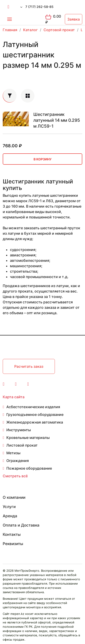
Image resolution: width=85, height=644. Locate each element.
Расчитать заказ (29, 366)
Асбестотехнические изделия (33, 407)
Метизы (13, 453)
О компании (14, 497)
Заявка (74, 19)
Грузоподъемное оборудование (35, 415)
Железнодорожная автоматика (35, 422)
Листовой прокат (22, 445)
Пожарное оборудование (29, 468)
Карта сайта (14, 397)
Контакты (12, 534)
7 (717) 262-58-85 (39, 7)
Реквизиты (13, 544)
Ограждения (18, 461)
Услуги (9, 507)
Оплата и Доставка (21, 525)
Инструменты (19, 430)
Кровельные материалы (28, 438)
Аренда (10, 516)
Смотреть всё (15, 476)
